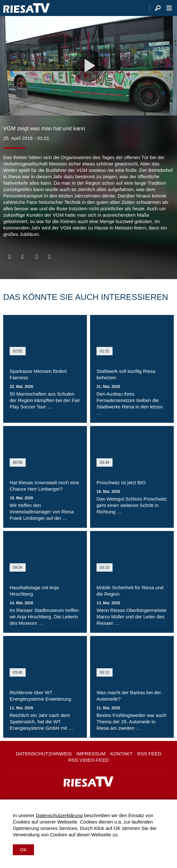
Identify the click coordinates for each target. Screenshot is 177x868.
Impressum (91, 754)
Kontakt (122, 754)
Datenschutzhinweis (44, 754)
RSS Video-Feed (89, 760)
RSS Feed (149, 754)
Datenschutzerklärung (59, 815)
